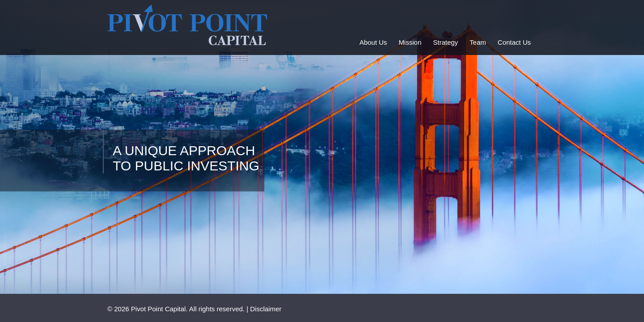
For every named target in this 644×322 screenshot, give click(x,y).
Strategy (445, 42)
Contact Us (514, 42)
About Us (373, 42)
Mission (410, 42)
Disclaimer (266, 309)
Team (478, 42)
